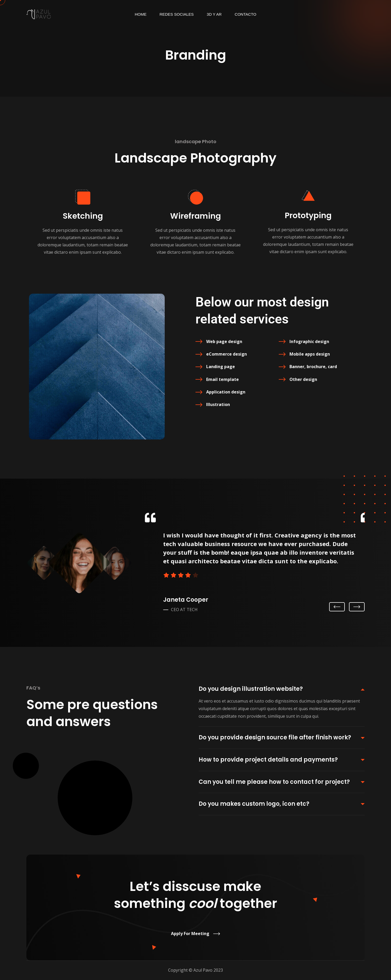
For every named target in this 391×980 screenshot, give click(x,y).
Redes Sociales (177, 14)
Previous (337, 607)
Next (357, 607)
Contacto (245, 14)
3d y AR (214, 14)
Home (141, 14)
